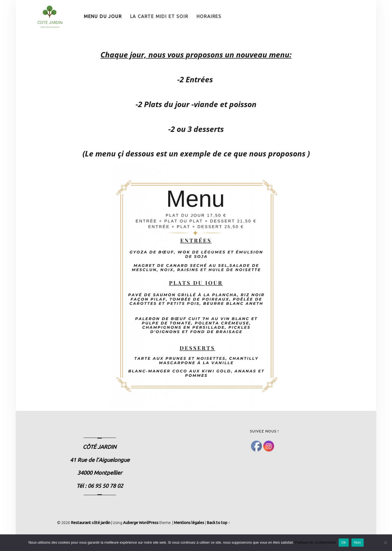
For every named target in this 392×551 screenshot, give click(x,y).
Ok (344, 542)
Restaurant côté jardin (91, 523)
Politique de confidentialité (315, 542)
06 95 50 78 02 (105, 486)
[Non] (385, 543)
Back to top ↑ (218, 523)
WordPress (149, 523)
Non (358, 542)
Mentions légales (189, 523)
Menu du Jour (103, 16)
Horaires (209, 16)
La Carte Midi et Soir (159, 16)
